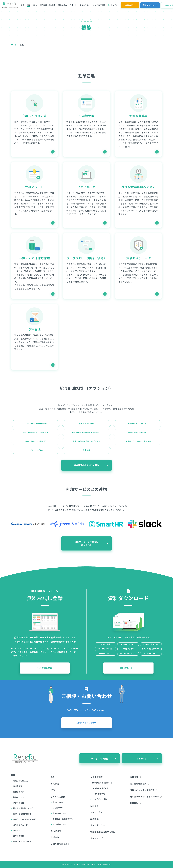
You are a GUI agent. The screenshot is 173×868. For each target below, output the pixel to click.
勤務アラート (34, 187)
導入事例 (55, 784)
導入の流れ (63, 5)
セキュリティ (85, 5)
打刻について (58, 808)
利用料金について (60, 813)
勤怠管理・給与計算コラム (103, 783)
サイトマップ (97, 838)
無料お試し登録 (45, 668)
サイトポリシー (98, 825)
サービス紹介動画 (100, 759)
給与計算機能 (19, 836)
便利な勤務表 (139, 116)
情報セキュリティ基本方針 (142, 790)
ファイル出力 (86, 187)
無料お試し (130, 5)
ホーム (14, 45)
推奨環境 (94, 819)
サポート (73, 5)
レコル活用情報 (99, 794)
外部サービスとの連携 (22, 842)
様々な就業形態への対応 (138, 187)
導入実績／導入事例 (48, 5)
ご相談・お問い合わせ (86, 723)
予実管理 (35, 329)
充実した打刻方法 (34, 116)
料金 (35, 5)
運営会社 (134, 777)
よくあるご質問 (99, 5)
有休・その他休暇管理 (34, 258)
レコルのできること (60, 844)
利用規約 (134, 803)
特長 (22, 5)
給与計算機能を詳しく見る (86, 465)
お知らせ (94, 806)
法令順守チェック (138, 258)
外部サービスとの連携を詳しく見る (86, 543)
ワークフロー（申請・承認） (86, 258)
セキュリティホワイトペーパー (144, 797)
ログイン (114, 5)
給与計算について (60, 824)
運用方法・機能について (63, 819)
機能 (29, 5)
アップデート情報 (100, 799)
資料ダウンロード (150, 5)
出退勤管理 (86, 116)
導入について (58, 802)
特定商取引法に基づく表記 (103, 832)
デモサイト (142, 759)
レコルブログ (97, 777)
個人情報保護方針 (138, 784)
